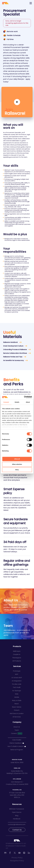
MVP (17, 674)
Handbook (17, 819)
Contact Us (17, 830)
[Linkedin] (29, 853)
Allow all (17, 459)
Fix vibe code (17, 684)
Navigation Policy (17, 861)
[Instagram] (24, 853)
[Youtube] (19, 853)
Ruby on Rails (17, 700)
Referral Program (17, 750)
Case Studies (17, 740)
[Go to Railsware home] (5, 3)
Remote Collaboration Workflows (15, 353)
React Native (17, 707)
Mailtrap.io (17, 651)
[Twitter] (15, 853)
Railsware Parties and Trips (13, 357)
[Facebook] (10, 853)
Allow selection (17, 464)
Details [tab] (17, 402)
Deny (17, 470)
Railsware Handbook (10, 342)
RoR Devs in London (17, 713)
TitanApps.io (17, 658)
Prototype (17, 671)
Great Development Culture (13, 346)
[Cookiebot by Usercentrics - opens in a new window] (24, 397)
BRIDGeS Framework (17, 809)
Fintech (17, 710)
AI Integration (17, 681)
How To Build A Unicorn (16, 746)
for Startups (17, 691)
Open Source (17, 812)
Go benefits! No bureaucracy (14, 360)
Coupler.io (17, 654)
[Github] (5, 853)
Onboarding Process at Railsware (15, 350)
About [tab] (28, 402)
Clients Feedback (16, 743)
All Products (17, 661)
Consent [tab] (6, 402)
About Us (17, 727)
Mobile (17, 697)
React (17, 704)
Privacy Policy (17, 858)
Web (17, 694)
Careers (14, 733)
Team (17, 730)
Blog (17, 816)
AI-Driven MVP (17, 678)
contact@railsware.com (17, 824)
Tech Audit (17, 687)
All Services (17, 717)
